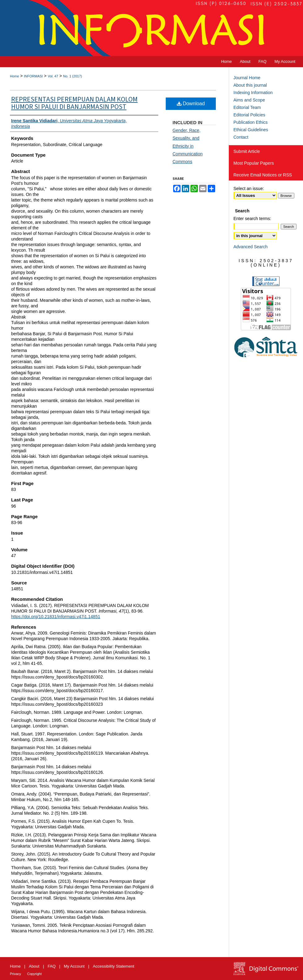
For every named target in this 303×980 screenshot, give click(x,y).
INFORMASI (33, 76)
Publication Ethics (251, 122)
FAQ (52, 966)
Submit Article (247, 151)
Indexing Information (253, 93)
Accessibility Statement (113, 966)
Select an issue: (249, 189)
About (34, 966)
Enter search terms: (252, 219)
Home (14, 76)
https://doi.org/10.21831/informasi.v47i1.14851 (56, 617)
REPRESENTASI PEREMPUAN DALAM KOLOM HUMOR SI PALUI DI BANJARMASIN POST (74, 103)
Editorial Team (247, 107)
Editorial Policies (249, 115)
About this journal (250, 85)
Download (191, 104)
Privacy (15, 974)
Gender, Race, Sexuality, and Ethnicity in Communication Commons (188, 146)
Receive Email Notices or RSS (263, 175)
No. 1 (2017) (73, 76)
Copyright (34, 974)
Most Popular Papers (254, 163)
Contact (241, 137)
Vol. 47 (53, 76)
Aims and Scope (249, 100)
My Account (74, 966)
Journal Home (247, 78)
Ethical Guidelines (251, 130)
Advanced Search (251, 247)
